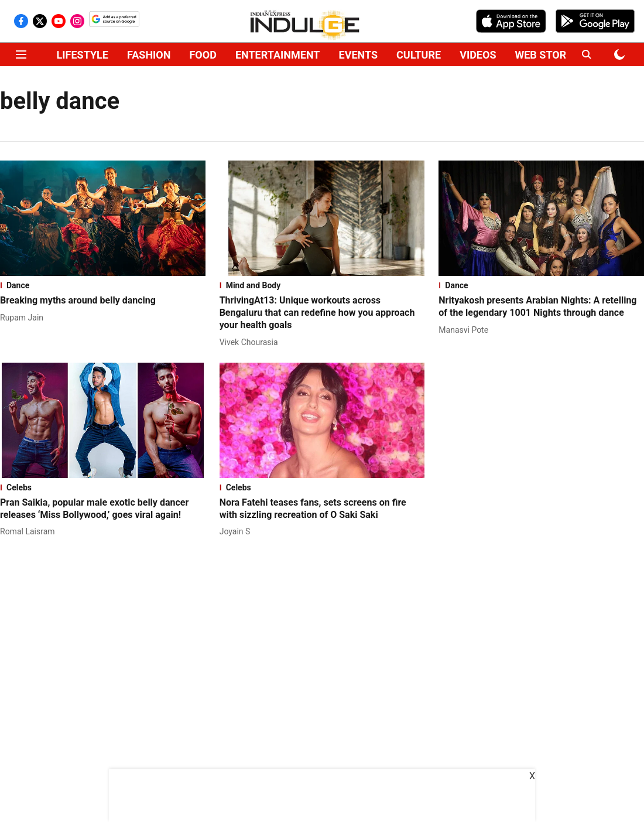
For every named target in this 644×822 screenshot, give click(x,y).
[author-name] (24, 318)
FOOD (203, 55)
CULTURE (419, 55)
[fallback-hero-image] (103, 218)
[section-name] (103, 285)
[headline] (103, 301)
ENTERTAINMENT (278, 55)
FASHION (149, 55)
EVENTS (359, 55)
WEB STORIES (548, 55)
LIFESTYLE (83, 55)
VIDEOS (478, 55)
